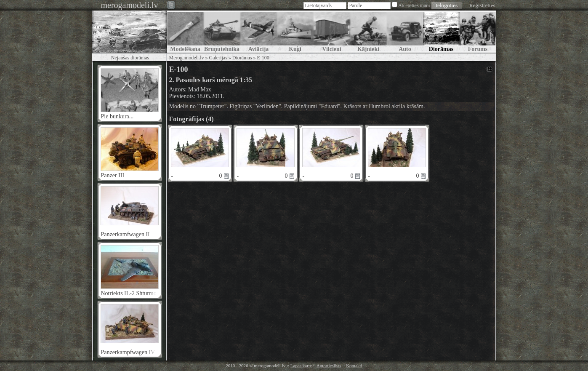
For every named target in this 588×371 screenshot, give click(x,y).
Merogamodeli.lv (187, 58)
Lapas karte (301, 366)
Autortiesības (329, 366)
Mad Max (200, 89)
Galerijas (218, 58)
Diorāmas (242, 58)
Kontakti (354, 366)
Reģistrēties (482, 5)
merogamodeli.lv (129, 5)
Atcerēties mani (414, 5)
